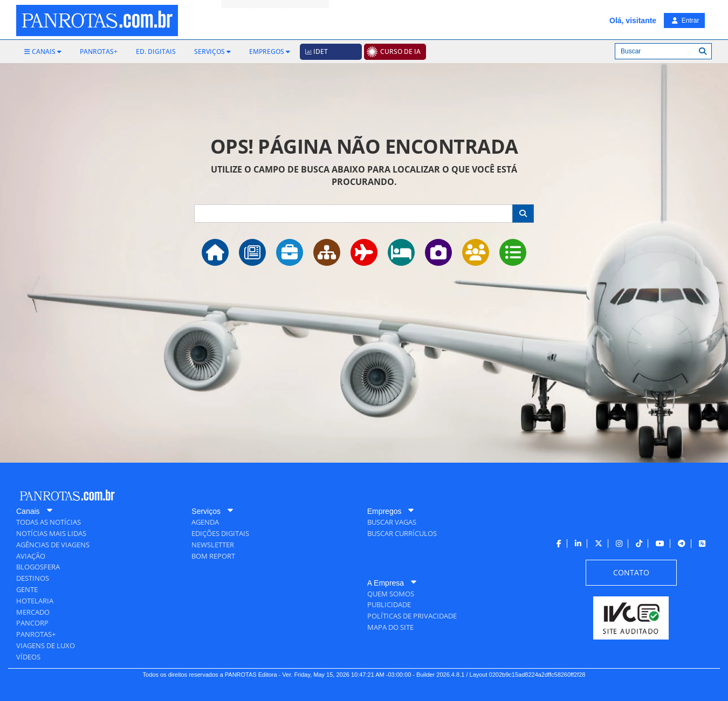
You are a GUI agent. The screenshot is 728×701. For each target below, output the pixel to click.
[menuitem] (43, 52)
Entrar (685, 20)
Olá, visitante (633, 20)
